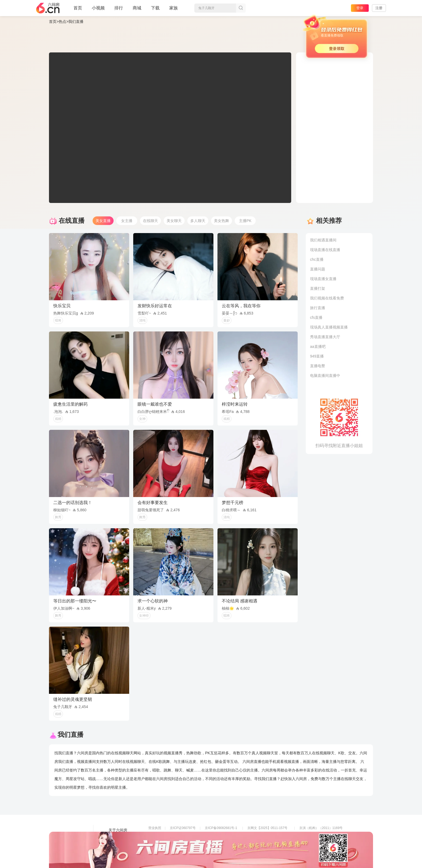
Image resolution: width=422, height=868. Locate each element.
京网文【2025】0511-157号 (267, 828)
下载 (155, 8)
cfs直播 (316, 317)
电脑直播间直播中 (325, 376)
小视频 (98, 10)
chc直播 (317, 259)
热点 (62, 22)
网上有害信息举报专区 (315, 835)
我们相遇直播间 (323, 240)
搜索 (241, 8)
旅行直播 (318, 308)
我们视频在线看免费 (327, 298)
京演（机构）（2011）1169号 (321, 828)
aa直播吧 (318, 347)
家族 (174, 10)
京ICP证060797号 (183, 828)
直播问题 (318, 269)
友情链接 (116, 838)
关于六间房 (118, 830)
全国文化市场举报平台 (221, 843)
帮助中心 (116, 853)
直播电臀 (318, 366)
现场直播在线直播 (325, 250)
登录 (360, 8)
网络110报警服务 (161, 843)
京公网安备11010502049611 (268, 835)
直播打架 (318, 288)
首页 (78, 10)
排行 (119, 8)
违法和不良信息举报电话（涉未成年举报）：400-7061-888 (191, 851)
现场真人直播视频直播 (329, 327)
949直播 (317, 356)
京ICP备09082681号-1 (221, 828)
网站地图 (116, 845)
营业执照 (155, 828)
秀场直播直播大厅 (325, 337)
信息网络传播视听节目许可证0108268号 (177, 835)
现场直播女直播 (323, 279)
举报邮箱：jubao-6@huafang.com (272, 843)
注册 (379, 8)
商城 (137, 10)
